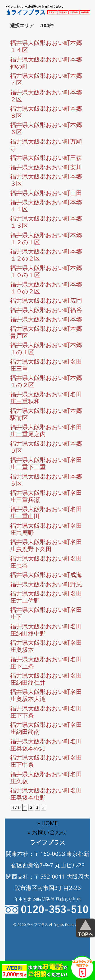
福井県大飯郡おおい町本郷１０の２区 (46, 287)
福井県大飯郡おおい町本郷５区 (46, 480)
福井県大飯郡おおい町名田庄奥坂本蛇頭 (46, 745)
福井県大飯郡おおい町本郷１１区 (46, 205)
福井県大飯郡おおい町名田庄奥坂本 (46, 646)
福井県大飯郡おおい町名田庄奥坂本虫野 (46, 794)
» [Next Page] (43, 807)
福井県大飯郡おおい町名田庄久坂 (46, 777)
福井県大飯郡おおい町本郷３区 (46, 180)
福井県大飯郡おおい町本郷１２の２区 (46, 255)
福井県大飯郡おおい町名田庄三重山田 (46, 512)
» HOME (48, 823)
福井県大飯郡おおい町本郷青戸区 (46, 332)
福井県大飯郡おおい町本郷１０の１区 (46, 271)
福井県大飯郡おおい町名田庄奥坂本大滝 (46, 695)
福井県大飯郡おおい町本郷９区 (46, 447)
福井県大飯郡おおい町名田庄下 (46, 613)
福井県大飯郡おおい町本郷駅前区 (46, 414)
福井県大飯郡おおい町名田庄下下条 (46, 712)
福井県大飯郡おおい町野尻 (46, 584)
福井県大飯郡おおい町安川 (46, 167)
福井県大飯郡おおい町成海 (46, 575)
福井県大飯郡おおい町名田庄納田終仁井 (46, 679)
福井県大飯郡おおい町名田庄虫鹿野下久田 (46, 545)
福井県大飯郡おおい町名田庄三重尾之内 (46, 430)
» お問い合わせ (47, 832)
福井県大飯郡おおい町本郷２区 (46, 96)
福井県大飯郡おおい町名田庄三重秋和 (46, 397)
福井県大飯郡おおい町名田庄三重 (46, 365)
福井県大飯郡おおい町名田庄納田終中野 (46, 630)
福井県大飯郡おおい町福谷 (46, 310)
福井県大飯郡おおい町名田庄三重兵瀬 (46, 496)
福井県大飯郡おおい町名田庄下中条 (46, 761)
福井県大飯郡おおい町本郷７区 (46, 79)
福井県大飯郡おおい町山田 (46, 193)
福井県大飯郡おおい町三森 (46, 157)
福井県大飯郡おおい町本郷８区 (46, 112)
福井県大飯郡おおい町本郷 (46, 319)
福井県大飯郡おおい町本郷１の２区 (46, 381)
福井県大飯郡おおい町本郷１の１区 (46, 348)
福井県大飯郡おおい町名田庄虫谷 (46, 562)
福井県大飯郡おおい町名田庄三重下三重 (46, 463)
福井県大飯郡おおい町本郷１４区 (46, 46)
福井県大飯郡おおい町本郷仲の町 (46, 63)
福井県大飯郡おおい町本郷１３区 (46, 222)
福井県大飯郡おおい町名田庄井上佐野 (46, 597)
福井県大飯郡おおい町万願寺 (46, 145)
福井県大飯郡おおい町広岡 (46, 300)
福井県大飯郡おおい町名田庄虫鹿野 (46, 529)
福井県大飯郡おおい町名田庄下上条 (46, 662)
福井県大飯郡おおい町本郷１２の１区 (46, 238)
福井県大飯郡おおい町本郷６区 (46, 128)
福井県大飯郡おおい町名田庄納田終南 (46, 728)
